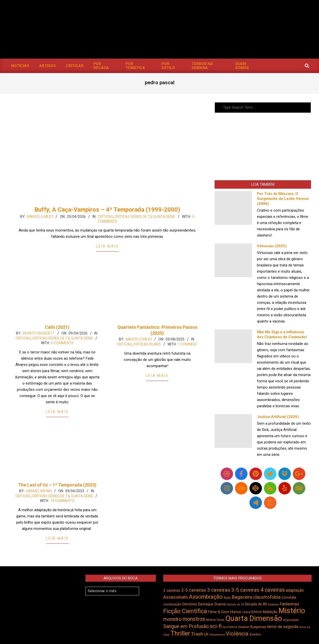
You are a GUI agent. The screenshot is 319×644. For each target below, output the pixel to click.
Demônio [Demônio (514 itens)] (190, 604)
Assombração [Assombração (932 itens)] (206, 597)
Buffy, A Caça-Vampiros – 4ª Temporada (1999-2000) (107, 210)
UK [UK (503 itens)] (206, 634)
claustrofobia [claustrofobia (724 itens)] (267, 597)
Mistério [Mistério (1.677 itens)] (292, 611)
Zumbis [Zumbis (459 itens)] (255, 634)
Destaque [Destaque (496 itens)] (206, 604)
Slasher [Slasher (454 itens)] (244, 627)
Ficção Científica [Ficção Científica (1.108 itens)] (185, 611)
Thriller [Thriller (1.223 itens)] (180, 633)
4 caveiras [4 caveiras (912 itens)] (273, 590)
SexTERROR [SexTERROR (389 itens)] (230, 627)
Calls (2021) (57, 327)
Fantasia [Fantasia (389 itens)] (273, 604)
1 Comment (188, 344)
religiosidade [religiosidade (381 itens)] (291, 620)
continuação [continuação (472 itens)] (172, 604)
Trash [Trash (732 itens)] (197, 634)
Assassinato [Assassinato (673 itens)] (176, 597)
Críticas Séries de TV (133, 217)
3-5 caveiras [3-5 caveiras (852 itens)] (245, 590)
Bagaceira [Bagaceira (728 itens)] (242, 597)
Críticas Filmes (147, 344)
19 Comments (62, 501)
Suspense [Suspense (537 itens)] (258, 627)
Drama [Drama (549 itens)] (220, 604)
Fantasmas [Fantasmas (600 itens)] (289, 604)
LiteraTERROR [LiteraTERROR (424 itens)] (252, 612)
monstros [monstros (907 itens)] (194, 619)
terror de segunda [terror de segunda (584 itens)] (283, 627)
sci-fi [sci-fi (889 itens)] (216, 626)
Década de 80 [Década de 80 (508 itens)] (256, 604)
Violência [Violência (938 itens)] (237, 634)
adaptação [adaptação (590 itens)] (295, 590)
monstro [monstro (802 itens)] (172, 619)
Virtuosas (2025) (272, 246)
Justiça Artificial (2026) (278, 417)
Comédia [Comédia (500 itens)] (289, 597)
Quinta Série (164, 217)
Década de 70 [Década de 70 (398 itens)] (235, 604)
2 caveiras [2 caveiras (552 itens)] (172, 590)
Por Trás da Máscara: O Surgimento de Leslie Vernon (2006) (283, 199)
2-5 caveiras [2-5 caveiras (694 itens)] (194, 590)
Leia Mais (107, 246)
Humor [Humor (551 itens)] (236, 612)
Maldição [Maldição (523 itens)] (270, 612)
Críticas (105, 217)
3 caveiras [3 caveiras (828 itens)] (219, 590)
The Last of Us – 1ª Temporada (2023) (57, 485)
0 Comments (62, 343)
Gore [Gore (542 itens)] (225, 612)
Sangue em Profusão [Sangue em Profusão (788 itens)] (186, 626)
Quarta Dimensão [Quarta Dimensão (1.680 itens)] (254, 618)
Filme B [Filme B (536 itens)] (214, 612)
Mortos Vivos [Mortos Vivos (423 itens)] (215, 620)
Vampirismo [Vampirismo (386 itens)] (217, 635)
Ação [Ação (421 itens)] (227, 598)
